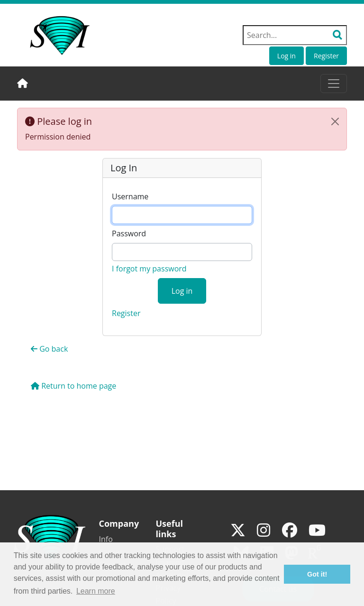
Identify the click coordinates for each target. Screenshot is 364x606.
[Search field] (295, 35)
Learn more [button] (96, 591)
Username (130, 196)
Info (106, 539)
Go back (49, 349)
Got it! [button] (317, 574)
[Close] (335, 121)
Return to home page (73, 386)
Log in (287, 56)
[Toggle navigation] (334, 84)
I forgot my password (149, 269)
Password (129, 233)
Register (326, 56)
